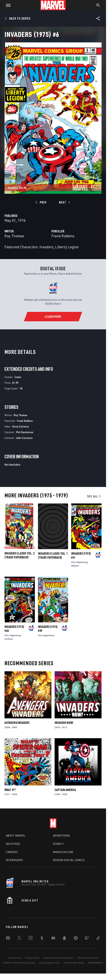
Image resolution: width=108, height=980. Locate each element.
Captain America (65, 790)
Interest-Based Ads (74, 963)
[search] (98, 6)
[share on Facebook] (8, 939)
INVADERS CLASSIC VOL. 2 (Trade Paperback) (19, 555)
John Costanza (24, 438)
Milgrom (75, 566)
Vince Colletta (20, 426)
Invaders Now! (64, 723)
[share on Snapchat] (64, 939)
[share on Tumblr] (42, 939)
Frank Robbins (63, 236)
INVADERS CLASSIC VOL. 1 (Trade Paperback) (53, 555)
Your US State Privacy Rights (58, 958)
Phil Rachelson (25, 432)
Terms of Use (14, 958)
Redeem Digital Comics (69, 860)
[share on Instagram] (31, 939)
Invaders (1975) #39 (48, 629)
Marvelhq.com (63, 852)
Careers (12, 852)
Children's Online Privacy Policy (19, 963)
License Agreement (49, 963)
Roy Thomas (14, 236)
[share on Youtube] (53, 939)
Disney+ (59, 844)
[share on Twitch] (87, 939)
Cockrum (9, 639)
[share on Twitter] (19, 939)
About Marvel (16, 836)
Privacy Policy (32, 958)
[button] (7, 5)
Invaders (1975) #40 (14, 629)
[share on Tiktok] (98, 939)
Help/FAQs (13, 844)
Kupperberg (82, 562)
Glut (73, 562)
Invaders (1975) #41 (81, 555)
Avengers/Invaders (17, 723)
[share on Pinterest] (76, 939)
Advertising (62, 836)
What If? (10, 790)
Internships (14, 860)
